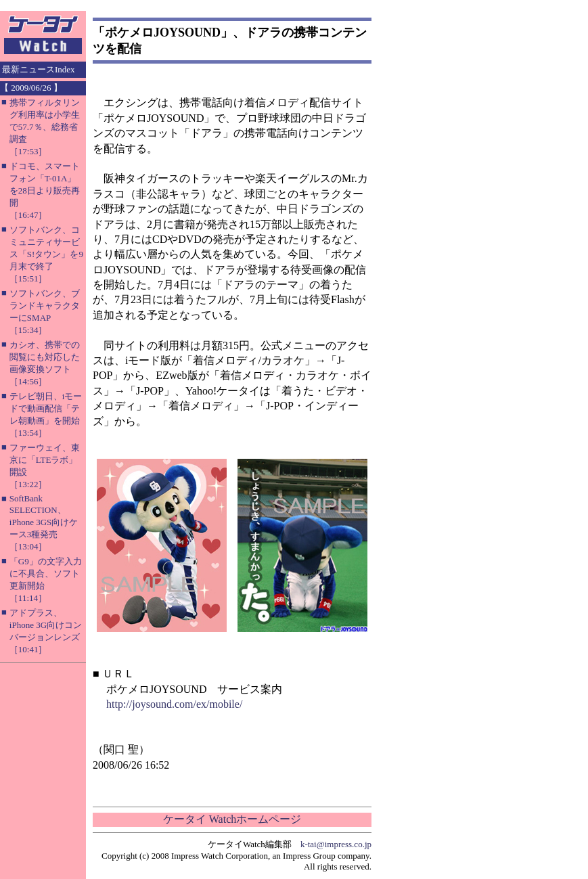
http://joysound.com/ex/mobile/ (174, 704)
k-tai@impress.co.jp (336, 844)
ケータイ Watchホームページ (232, 819)
